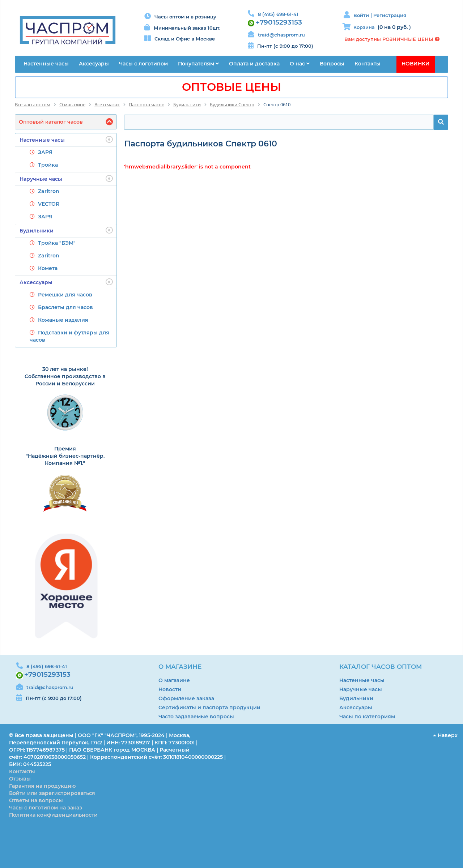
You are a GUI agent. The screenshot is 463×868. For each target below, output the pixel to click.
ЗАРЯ (45, 152)
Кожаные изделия (63, 320)
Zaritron (49, 191)
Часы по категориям (367, 717)
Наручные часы (66, 179)
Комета (48, 268)
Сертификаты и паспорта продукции (209, 707)
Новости (170, 689)
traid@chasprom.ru (281, 35)
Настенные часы (66, 140)
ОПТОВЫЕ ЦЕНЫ (231, 87)
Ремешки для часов (65, 295)
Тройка (48, 165)
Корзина (364, 27)
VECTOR (49, 204)
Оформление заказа (186, 698)
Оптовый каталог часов (51, 122)
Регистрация (390, 15)
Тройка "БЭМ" (57, 243)
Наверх (445, 735)
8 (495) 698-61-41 (278, 14)
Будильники (66, 230)
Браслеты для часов (65, 307)
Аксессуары (66, 282)
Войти (362, 15)
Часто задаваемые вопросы (196, 717)
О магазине (174, 680)
